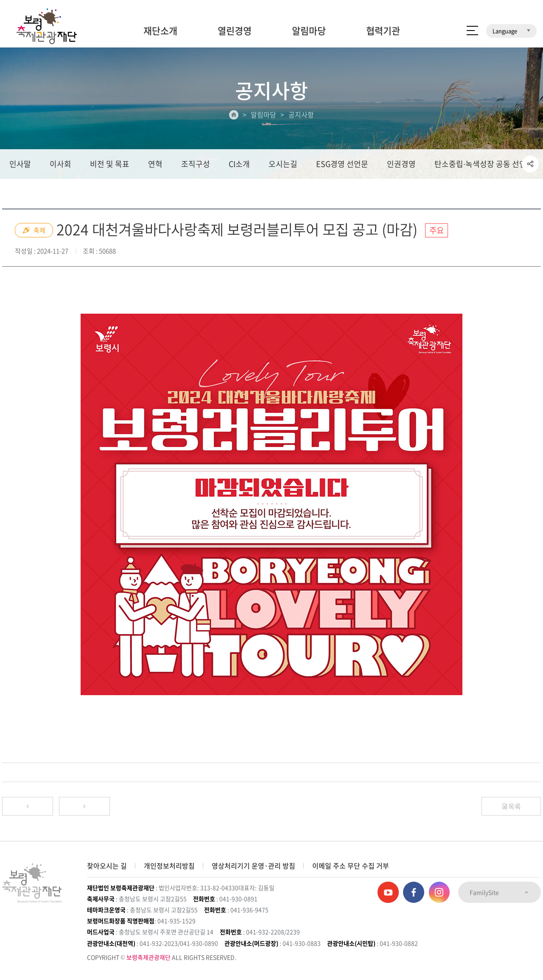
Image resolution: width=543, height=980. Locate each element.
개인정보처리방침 (169, 866)
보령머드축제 (403, 6)
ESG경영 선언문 (342, 164)
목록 (511, 806)
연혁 (155, 164)
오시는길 (283, 164)
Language (511, 31)
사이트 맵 (472, 31)
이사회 (60, 164)
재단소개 (160, 30)
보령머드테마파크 (508, 6)
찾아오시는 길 (107, 866)
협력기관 (383, 30)
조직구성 (196, 164)
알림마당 (309, 30)
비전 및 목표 (110, 164)
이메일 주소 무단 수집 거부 (351, 866)
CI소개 (239, 164)
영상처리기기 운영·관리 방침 (253, 866)
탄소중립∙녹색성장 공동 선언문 (484, 164)
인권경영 (401, 164)
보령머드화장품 (453, 6)
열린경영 (235, 30)
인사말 (20, 164)
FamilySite (500, 892)
